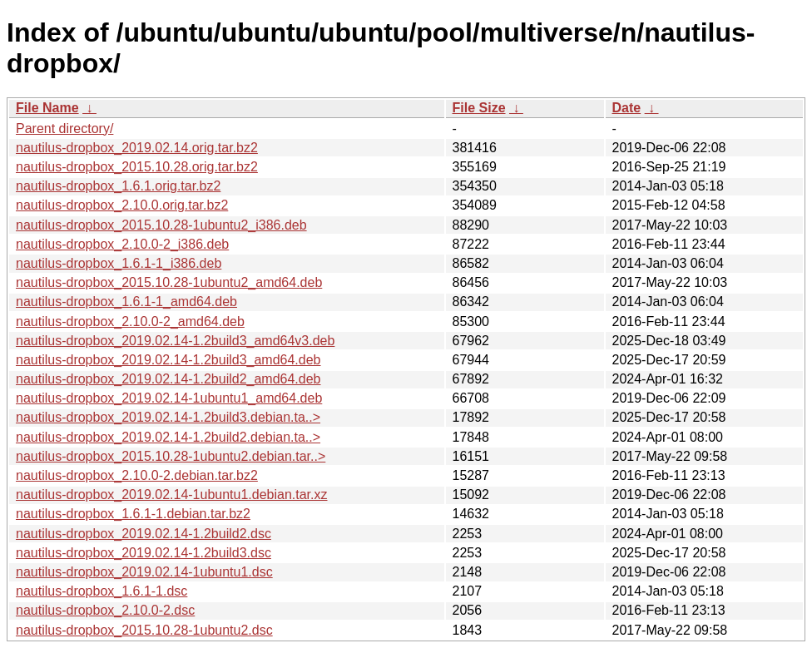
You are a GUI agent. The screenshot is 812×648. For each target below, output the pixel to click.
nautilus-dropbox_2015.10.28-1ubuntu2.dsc (144, 630)
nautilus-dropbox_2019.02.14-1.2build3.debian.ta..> (168, 417)
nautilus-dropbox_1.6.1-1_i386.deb (119, 263)
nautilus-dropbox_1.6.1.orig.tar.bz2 (118, 186)
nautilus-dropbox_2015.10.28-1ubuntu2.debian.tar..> (171, 456)
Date (627, 108)
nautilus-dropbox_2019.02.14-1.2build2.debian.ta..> (168, 437)
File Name (47, 108)
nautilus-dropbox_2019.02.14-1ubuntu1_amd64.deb (169, 398)
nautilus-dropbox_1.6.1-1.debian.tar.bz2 (133, 514)
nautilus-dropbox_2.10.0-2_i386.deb (122, 244)
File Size (479, 108)
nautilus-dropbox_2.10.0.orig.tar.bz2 (122, 205)
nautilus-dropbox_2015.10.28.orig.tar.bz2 (137, 167)
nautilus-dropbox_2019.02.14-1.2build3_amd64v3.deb (175, 341)
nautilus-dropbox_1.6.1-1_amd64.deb (126, 302)
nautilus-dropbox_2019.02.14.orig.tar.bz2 (137, 148)
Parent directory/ (64, 129)
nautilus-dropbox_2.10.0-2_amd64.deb (130, 322)
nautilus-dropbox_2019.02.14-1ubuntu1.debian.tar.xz (172, 495)
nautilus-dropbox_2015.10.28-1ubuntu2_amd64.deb (169, 282)
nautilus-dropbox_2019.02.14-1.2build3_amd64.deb (168, 360)
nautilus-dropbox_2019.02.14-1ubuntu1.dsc (144, 572)
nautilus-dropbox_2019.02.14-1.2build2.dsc (144, 534)
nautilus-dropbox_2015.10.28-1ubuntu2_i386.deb (161, 225)
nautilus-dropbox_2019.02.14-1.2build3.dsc (144, 553)
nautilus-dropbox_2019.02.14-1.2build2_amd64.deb (168, 379)
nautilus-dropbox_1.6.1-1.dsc (101, 591)
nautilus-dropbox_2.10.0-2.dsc (105, 610)
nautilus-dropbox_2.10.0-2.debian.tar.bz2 (137, 475)
